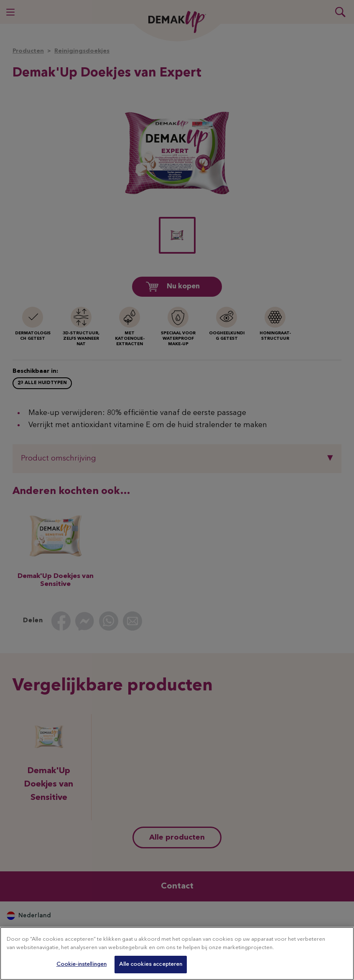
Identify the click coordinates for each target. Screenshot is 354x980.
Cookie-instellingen (81, 964)
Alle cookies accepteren (151, 964)
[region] (177, 953)
